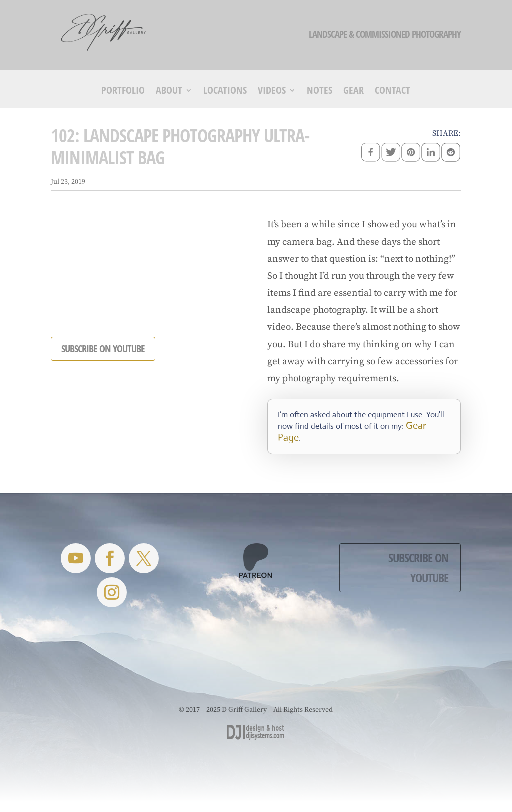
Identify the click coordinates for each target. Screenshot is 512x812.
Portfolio (123, 92)
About (169, 92)
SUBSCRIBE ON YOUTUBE (103, 348)
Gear (354, 92)
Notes (320, 92)
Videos (272, 92)
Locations (225, 92)
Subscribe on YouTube (418, 568)
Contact (393, 92)
